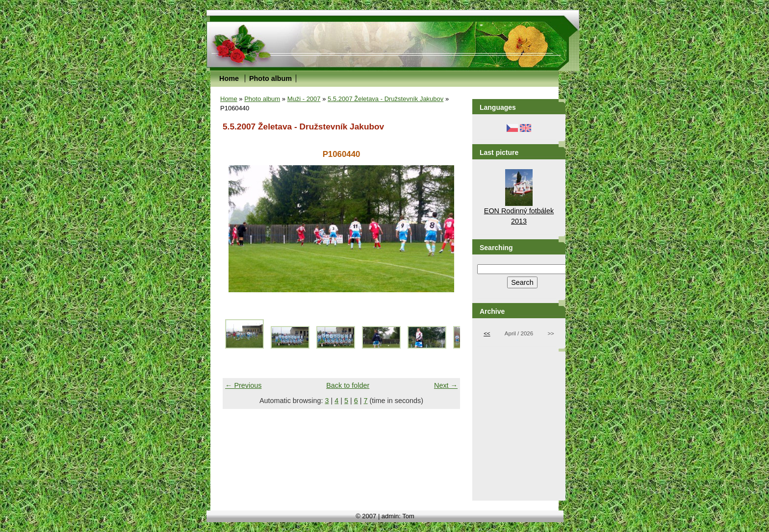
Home (229, 78)
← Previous (243, 385)
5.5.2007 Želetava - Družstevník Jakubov (385, 99)
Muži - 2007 (304, 99)
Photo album (270, 78)
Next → (446, 385)
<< (487, 333)
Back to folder (348, 385)
